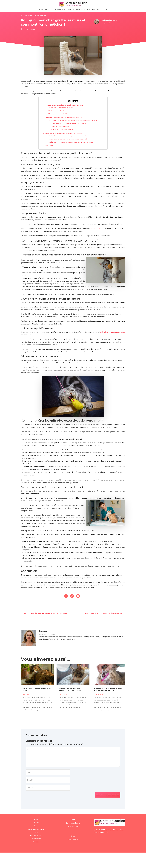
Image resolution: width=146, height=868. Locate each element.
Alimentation (91, 10)
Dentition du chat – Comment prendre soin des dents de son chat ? (108, 690)
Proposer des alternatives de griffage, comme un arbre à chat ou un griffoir (75, 120)
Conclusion (49, 146)
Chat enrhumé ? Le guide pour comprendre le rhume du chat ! (70, 690)
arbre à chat (96, 229)
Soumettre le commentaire (108, 795)
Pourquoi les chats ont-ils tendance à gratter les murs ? (64, 105)
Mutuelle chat (73, 827)
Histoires (36, 842)
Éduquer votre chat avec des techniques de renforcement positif (72, 142)
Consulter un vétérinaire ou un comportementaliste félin (69, 139)
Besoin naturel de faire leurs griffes (62, 108)
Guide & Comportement (58, 10)
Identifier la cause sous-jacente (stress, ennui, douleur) (68, 136)
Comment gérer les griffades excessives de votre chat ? (65, 133)
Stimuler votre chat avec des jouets (63, 130)
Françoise (113, 20)
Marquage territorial (57, 111)
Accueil (41, 10)
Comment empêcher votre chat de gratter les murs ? (64, 118)
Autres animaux (73, 840)
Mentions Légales (113, 830)
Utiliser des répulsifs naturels (60, 126)
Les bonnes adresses (73, 823)
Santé (47, 10)
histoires (100, 10)
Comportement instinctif (59, 114)
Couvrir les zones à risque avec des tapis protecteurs (68, 123)
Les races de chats (79, 10)
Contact (106, 832)
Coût (69, 10)
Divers (73, 836)
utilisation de (113, 332)
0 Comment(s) (30, 29)
